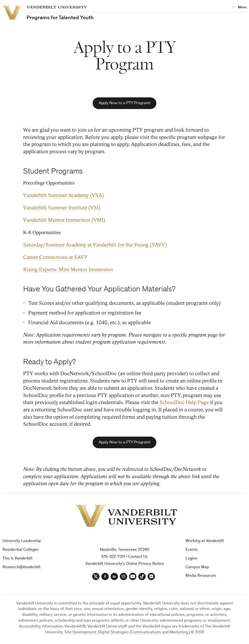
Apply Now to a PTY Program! (124, 103)
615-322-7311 (113, 557)
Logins (191, 559)
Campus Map (197, 567)
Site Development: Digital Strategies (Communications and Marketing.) (127, 632)
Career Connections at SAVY (55, 257)
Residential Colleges (21, 550)
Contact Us (138, 557)
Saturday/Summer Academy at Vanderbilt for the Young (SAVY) (95, 245)
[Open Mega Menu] (239, 7)
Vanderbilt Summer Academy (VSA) (63, 195)
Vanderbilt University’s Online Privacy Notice (125, 564)
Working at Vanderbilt (205, 541)
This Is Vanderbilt (18, 559)
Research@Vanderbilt (22, 567)
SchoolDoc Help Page (184, 402)
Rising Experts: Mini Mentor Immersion (68, 270)
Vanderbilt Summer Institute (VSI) (62, 208)
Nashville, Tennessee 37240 (124, 550)
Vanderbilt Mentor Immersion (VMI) (64, 220)
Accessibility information (41, 627)
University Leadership (22, 541)
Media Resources (201, 576)
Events (192, 550)
